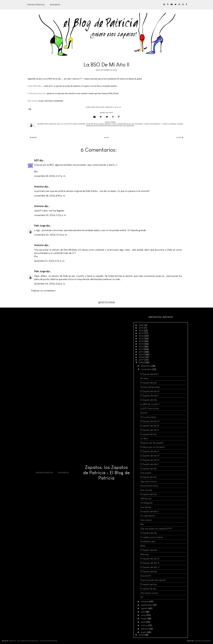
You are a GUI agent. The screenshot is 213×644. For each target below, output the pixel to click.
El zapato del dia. (149, 584)
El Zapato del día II (150, 374)
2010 (141, 352)
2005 (142, 635)
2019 (141, 328)
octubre (145, 602)
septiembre (147, 605)
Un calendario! (148, 516)
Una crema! (146, 520)
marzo (144, 625)
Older (180, 138)
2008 (142, 357)
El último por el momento (152, 447)
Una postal (146, 473)
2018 (141, 331)
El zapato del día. (149, 477)
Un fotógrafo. (147, 503)
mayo (144, 619)
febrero (145, 629)
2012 (141, 346)
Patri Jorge (40, 226)
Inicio (106, 138)
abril (143, 622)
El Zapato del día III (150, 460)
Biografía (55, 5)
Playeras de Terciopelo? (152, 443)
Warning (145, 554)
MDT (36, 160)
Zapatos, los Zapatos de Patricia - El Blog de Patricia (106, 473)
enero (144, 632)
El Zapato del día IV (150, 421)
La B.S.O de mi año (150, 408)
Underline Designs (203, 641)
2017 (141, 333)
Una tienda (146, 507)
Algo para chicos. (149, 481)
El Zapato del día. (149, 550)
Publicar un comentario (43, 291)
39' (142, 597)
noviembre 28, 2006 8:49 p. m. (50, 196)
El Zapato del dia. (149, 533)
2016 (141, 336)
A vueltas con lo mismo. (152, 537)
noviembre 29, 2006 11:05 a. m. (50, 215)
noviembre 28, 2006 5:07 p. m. (50, 176)
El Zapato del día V (150, 451)
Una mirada (146, 490)
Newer (33, 138)
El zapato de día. (149, 589)
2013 (141, 344)
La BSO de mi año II (150, 404)
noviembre (147, 369)
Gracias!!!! (146, 576)
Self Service (146, 499)
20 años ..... (146, 378)
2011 (141, 349)
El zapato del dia (149, 434)
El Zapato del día (149, 400)
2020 (142, 325)
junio (144, 615)
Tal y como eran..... (150, 417)
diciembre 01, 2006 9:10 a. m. (50, 261)
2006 (142, 362)
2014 (141, 341)
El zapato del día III (150, 426)
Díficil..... (144, 546)
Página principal (36, 5)
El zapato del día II (149, 511)
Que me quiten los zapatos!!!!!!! (156, 529)
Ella (142, 524)
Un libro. (144, 439)
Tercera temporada (150, 387)
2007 (142, 360)
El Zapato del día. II (150, 567)
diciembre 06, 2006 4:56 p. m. (50, 284)
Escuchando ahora (149, 486)
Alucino (144, 413)
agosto (145, 608)
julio (143, 612)
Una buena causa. (149, 593)
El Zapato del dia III (150, 391)
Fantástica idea (148, 541)
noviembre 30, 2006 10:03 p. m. (51, 235)
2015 (141, 338)
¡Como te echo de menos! (153, 580)
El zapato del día (149, 383)
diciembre (146, 366)
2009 (142, 354)
